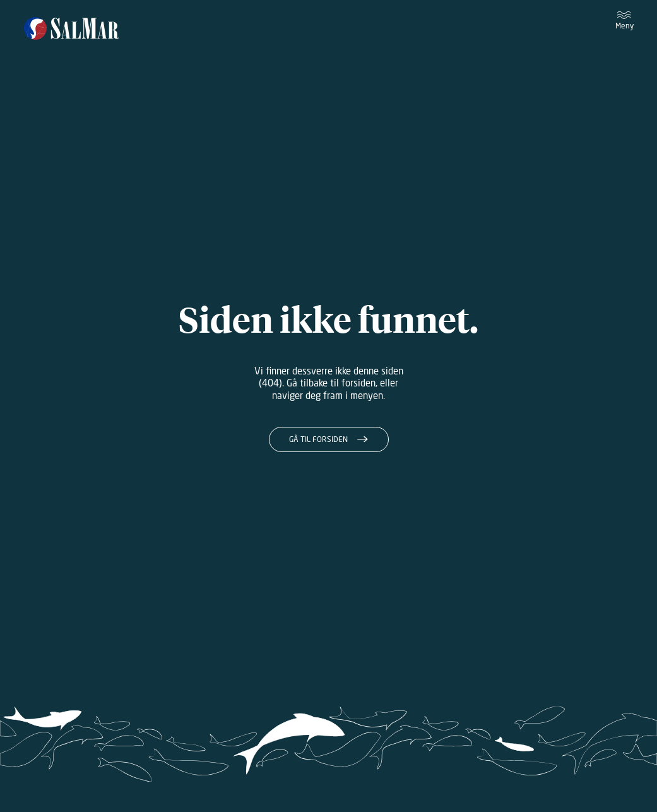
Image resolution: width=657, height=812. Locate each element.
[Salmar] (72, 29)
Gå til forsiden (318, 439)
